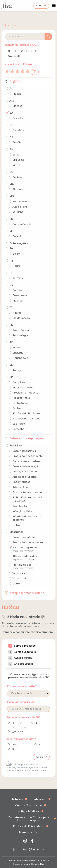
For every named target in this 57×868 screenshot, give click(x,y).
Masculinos (16, 532)
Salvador (18, 118)
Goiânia (17, 177)
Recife (16, 266)
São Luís (18, 189)
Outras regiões (19, 243)
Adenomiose (20, 487)
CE (11, 125)
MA (12, 184)
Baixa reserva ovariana (26, 461)
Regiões (15, 81)
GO (11, 172)
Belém (16, 254)
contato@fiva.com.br (28, 849)
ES (11, 150)
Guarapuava (20, 295)
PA (11, 248)
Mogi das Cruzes (23, 388)
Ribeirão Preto (21, 398)
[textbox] (33, 709)
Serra (16, 155)
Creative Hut (37, 864)
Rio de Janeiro (21, 318)
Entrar (41, 6)
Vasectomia (20, 578)
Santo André (20, 403)
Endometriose (21, 482)
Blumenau (19, 348)
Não (15, 745)
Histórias (17, 799)
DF (11, 137)
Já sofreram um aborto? (22, 739)
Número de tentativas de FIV (24, 717)
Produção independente (28, 456)
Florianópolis (20, 358)
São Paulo (19, 424)
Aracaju (17, 370)
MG (12, 196)
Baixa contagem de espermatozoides (25, 549)
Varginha (18, 212)
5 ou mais (14, 56)
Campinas (19, 382)
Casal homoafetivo (24, 451)
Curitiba (17, 290)
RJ (11, 308)
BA (11, 113)
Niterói (17, 313)
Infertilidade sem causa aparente (27, 518)
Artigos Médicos (29, 811)
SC (11, 342)
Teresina (18, 278)
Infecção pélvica (22, 511)
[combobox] (28, 709)
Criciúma (18, 353)
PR (11, 285)
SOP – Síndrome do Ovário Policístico (29, 499)
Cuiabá (17, 236)
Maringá (18, 301)
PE (11, 261)
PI (11, 273)
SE (11, 365)
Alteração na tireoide (25, 472)
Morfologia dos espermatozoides (23, 566)
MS (11, 219)
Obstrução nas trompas (27, 492)
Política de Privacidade (28, 826)
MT (11, 231)
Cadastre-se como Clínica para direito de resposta (28, 819)
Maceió (17, 94)
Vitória (16, 165)
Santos (17, 408)
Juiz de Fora (20, 207)
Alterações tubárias (25, 477)
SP (11, 377)
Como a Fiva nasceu (28, 805)
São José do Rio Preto (26, 413)
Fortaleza (18, 130)
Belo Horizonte (22, 202)
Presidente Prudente (25, 393)
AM (12, 101)
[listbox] (28, 693)
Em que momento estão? (27, 593)
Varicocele (19, 573)
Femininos (16, 446)
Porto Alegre (20, 335)
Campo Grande (22, 224)
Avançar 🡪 (41, 757)
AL (11, 89)
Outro (16, 525)
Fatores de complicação (26, 438)
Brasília (17, 142)
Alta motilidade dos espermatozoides (25, 558)
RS (11, 325)
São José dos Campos (26, 419)
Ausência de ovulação (26, 466)
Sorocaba (18, 429)
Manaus (17, 106)
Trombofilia (20, 506)
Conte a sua (38, 799)
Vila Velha (18, 160)
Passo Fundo (21, 330)
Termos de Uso (29, 832)
